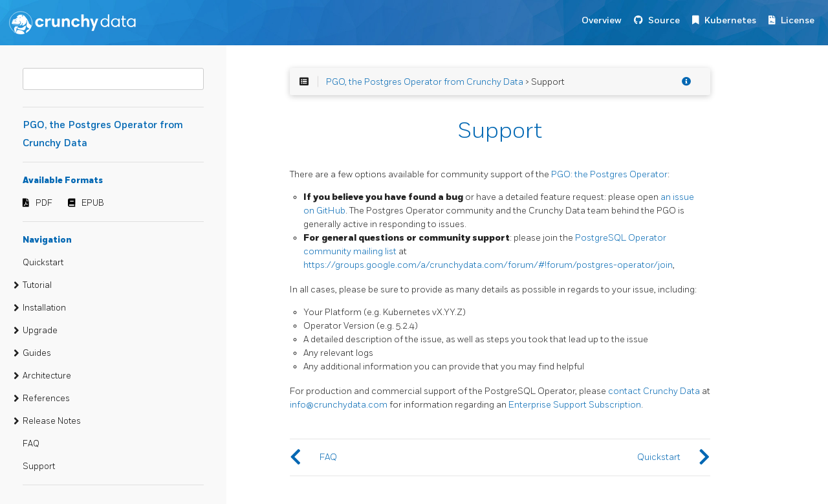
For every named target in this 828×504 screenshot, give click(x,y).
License (798, 20)
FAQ (31, 444)
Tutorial (37, 285)
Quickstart (43, 263)
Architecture (47, 376)
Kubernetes (730, 20)
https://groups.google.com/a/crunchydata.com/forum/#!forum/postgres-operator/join (488, 265)
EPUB (93, 203)
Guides (37, 353)
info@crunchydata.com (339, 405)
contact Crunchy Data (654, 391)
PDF (44, 203)
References (46, 399)
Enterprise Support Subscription (575, 405)
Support (39, 466)
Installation (44, 308)
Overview (602, 20)
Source (664, 20)
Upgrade (40, 331)
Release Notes (52, 421)
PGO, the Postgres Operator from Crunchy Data (425, 82)
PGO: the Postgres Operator (609, 174)
